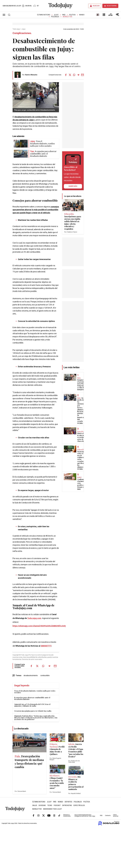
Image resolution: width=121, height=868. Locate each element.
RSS (101, 815)
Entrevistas (67, 805)
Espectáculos (79, 805)
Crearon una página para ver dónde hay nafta (33, 711)
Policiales (55, 17)
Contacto (108, 815)
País (64, 15)
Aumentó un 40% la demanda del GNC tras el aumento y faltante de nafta (32, 705)
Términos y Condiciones (67, 815)
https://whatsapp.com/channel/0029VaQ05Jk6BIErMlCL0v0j (39, 626)
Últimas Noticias (44, 15)
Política (72, 15)
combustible (45, 676)
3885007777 (46, 646)
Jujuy (56, 15)
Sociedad (42, 805)
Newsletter (67, 17)
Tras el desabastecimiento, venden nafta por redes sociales (35, 692)
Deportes (68, 802)
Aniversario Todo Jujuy (52, 809)
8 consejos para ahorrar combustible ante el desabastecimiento (32, 698)
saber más (73, 186)
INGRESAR (96, 6)
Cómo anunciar (116, 815)
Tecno (50, 805)
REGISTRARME (112, 6)
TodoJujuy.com (34, 618)
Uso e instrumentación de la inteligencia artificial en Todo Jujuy (85, 815)
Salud (35, 805)
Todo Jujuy (16, 29)
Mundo (82, 15)
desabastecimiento (31, 676)
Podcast (57, 805)
